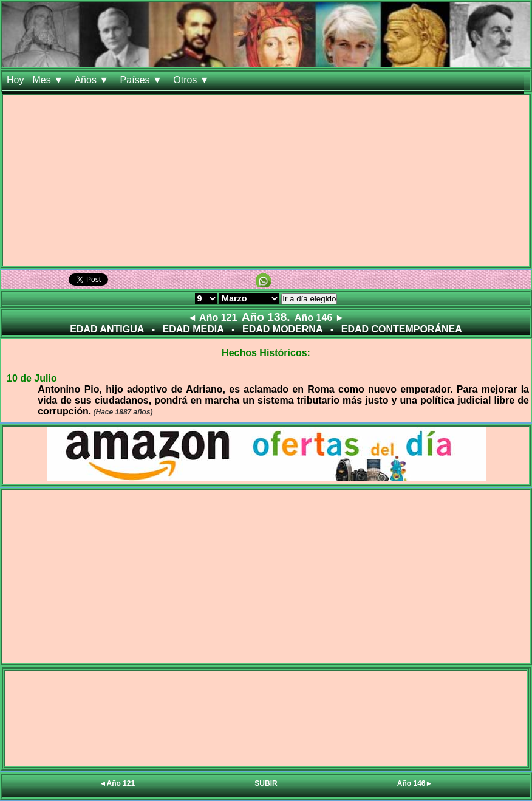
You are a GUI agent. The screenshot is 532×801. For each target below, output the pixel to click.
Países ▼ (143, 80)
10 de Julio (32, 378)
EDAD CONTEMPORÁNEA (402, 329)
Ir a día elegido (309, 299)
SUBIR (266, 783)
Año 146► (415, 783)
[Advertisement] (266, 180)
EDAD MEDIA (193, 329)
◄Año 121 (118, 783)
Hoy (15, 80)
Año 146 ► (320, 318)
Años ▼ (93, 80)
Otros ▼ (193, 80)
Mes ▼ (49, 80)
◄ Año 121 (212, 318)
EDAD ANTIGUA (107, 329)
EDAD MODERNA (282, 329)
